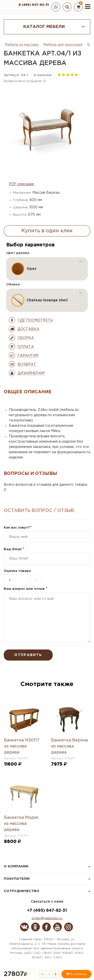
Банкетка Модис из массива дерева (21, 824)
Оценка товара (17, 571)
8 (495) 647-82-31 (34, 5)
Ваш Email (14, 549)
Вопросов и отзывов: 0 (25, 81)
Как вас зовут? (18, 528)
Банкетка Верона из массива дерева (69, 746)
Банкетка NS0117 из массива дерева (22, 746)
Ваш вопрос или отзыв (26, 589)
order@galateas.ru (47, 918)
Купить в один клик (47, 231)
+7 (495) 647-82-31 (47, 911)
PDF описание (21, 184)
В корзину (76, 974)
